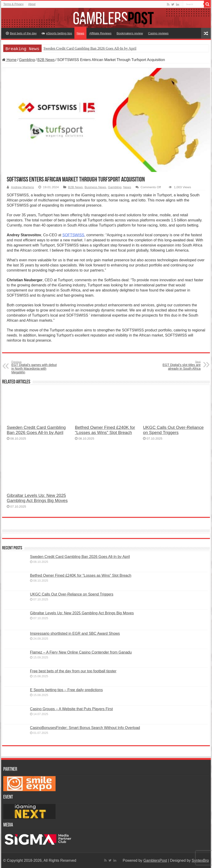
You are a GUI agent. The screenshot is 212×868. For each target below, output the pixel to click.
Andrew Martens (22, 187)
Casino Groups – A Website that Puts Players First (71, 709)
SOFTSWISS (73, 235)
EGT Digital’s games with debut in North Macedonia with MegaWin (35, 367)
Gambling (27, 60)
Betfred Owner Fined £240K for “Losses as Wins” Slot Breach (105, 430)
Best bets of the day (21, 33)
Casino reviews (158, 33)
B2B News (46, 60)
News (81, 33)
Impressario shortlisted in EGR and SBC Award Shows (75, 633)
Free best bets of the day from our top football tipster (73, 671)
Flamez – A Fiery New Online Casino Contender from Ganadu (81, 652)
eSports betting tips (57, 33)
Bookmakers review (130, 33)
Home (9, 60)
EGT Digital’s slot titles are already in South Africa (177, 365)
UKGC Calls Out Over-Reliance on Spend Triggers (173, 430)
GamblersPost (155, 860)
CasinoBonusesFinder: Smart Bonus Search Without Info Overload (85, 728)
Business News (95, 187)
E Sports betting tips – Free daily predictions (66, 690)
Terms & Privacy (14, 4)
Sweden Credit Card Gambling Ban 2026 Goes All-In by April (90, 48)
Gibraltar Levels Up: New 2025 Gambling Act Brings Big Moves (37, 498)
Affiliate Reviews (100, 33)
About (32, 4)
